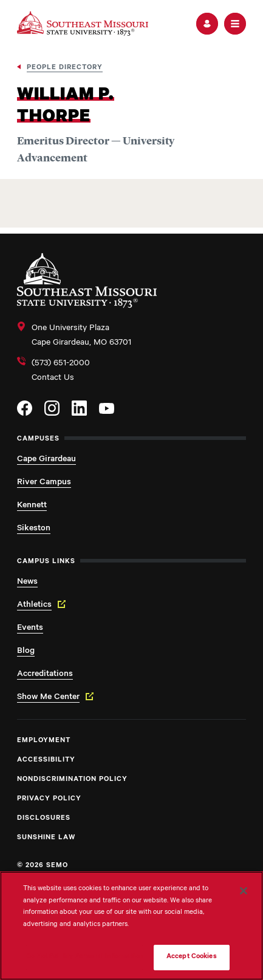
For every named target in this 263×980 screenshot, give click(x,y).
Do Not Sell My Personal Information (84, 957)
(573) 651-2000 (61, 364)
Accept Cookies (192, 957)
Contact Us (53, 379)
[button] (207, 24)
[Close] (244, 891)
